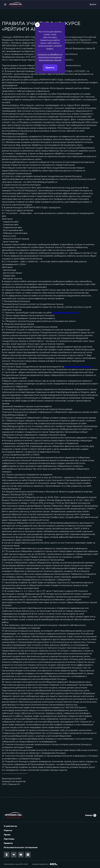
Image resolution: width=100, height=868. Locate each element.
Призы (7, 835)
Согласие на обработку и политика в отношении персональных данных (50, 68)
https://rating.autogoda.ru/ (65, 313)
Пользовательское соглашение (21, 847)
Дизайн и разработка (45, 864)
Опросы (8, 830)
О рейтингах (10, 826)
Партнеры (9, 839)
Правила (8, 843)
